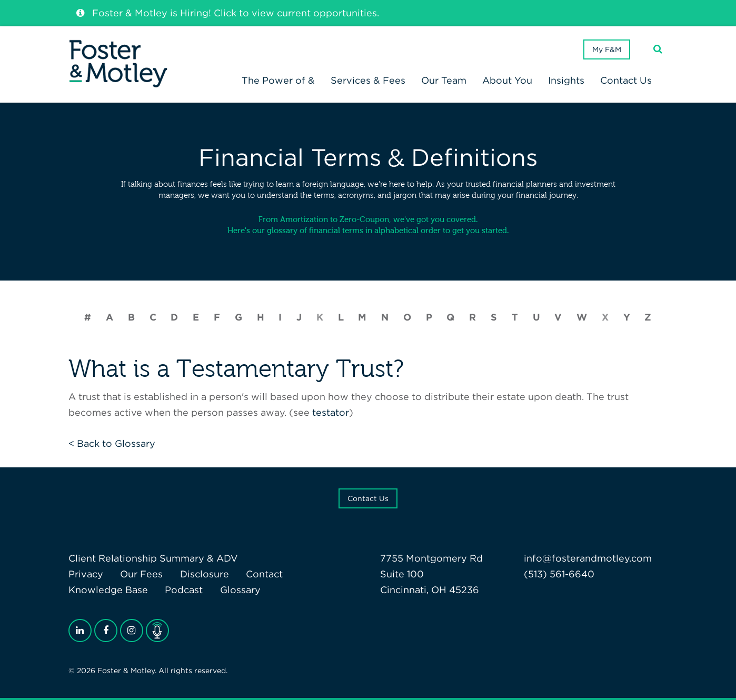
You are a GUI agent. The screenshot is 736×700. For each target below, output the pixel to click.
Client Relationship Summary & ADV (153, 558)
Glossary (240, 590)
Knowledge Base (108, 590)
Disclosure (205, 574)
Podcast (184, 590)
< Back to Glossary (112, 443)
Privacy (86, 574)
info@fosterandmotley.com (588, 558)
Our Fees (141, 574)
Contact (264, 574)
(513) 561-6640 (559, 574)
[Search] (658, 49)
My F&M (607, 49)
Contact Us (368, 498)
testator (331, 412)
